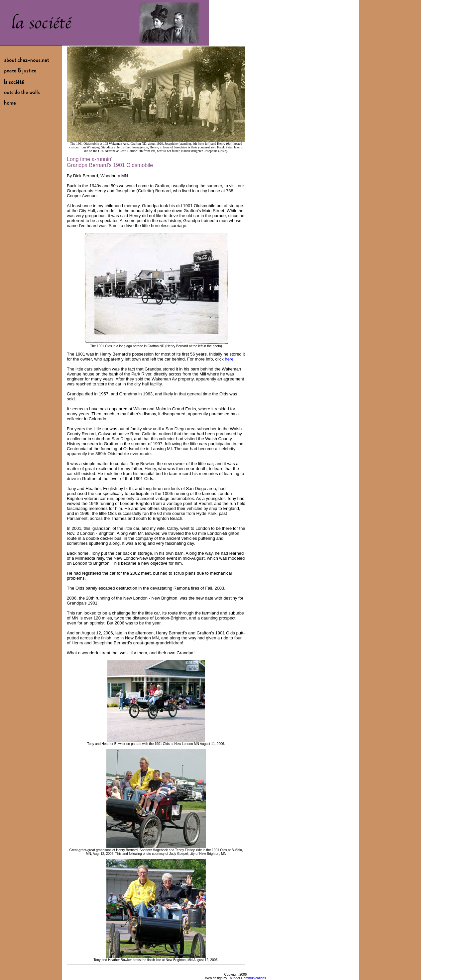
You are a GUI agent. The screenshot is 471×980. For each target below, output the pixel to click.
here (229, 359)
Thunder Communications (247, 978)
